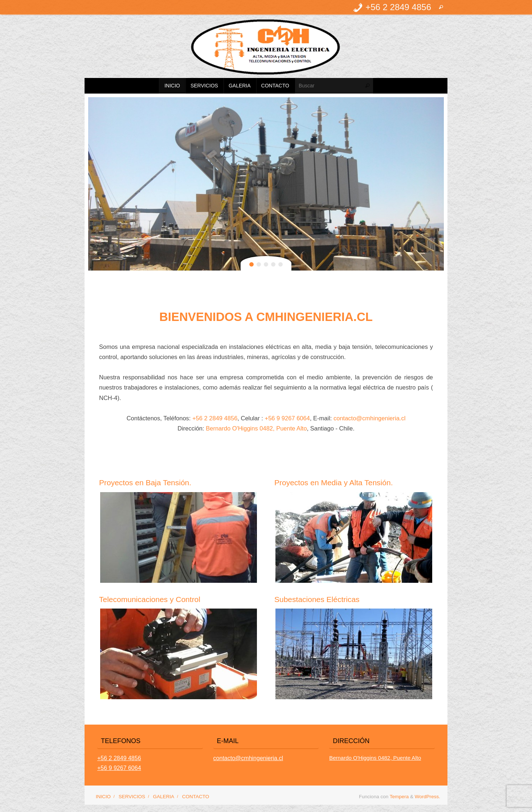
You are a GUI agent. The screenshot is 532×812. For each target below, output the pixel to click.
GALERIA (164, 797)
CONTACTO (196, 797)
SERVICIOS (132, 797)
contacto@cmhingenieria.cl (369, 418)
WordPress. (427, 797)
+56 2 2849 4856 (215, 418)
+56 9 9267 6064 (287, 418)
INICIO (103, 797)
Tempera (399, 797)
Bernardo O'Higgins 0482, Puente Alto (256, 428)
